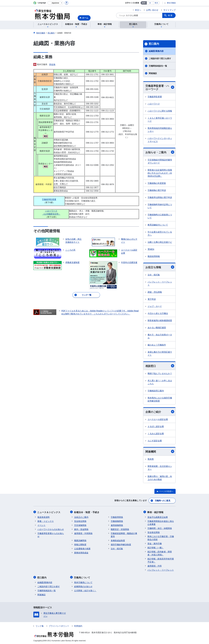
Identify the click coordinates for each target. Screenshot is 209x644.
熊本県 (151, 460)
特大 (156, 3)
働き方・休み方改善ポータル (160, 336)
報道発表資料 (44, 517)
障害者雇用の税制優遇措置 (160, 321)
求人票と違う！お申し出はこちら (160, 382)
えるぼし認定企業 (156, 427)
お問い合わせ (152, 10)
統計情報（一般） (156, 547)
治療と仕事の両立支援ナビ (160, 242)
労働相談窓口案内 (156, 391)
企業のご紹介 (160, 412)
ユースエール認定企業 (158, 420)
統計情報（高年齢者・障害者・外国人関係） (160, 553)
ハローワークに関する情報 (160, 111)
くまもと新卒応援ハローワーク (160, 120)
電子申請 (152, 299)
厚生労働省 (171, 3)
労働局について (82, 577)
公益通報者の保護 (82, 548)
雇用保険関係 (117, 525)
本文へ (138, 10)
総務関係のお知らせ (83, 586)
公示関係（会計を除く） (85, 590)
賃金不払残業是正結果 (158, 517)
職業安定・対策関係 (120, 529)
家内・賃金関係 (81, 529)
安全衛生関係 (80, 521)
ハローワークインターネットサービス (160, 140)
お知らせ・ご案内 (160, 152)
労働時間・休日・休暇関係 (160, 528)
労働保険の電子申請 (157, 190)
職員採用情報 (154, 256)
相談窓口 (160, 366)
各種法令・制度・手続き (87, 512)
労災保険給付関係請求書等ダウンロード (160, 161)
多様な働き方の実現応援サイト (160, 354)
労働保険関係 (117, 521)
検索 (170, 15)
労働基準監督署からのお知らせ (51, 535)
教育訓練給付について (158, 225)
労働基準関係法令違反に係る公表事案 (161, 523)
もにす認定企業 (155, 441)
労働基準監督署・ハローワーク (160, 88)
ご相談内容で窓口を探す (160, 58)
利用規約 (78, 626)
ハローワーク (154, 104)
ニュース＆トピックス (49, 512)
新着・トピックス (46, 521)
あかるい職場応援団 (157, 328)
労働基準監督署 (49, 199)
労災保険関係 (80, 525)
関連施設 (153, 73)
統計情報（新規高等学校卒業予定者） (161, 560)
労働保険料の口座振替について (160, 216)
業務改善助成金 (81, 553)
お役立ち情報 (160, 267)
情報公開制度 (80, 544)
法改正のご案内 (81, 517)
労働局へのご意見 (163, 501)
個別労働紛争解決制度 (121, 544)
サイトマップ (170, 10)
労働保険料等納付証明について (160, 206)
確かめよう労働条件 (157, 345)
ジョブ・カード (155, 306)
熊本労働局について (83, 582)
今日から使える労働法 (158, 314)
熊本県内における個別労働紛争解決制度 (160, 400)
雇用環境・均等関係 (83, 533)
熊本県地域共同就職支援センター (160, 130)
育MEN (151, 249)
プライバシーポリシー (59, 626)
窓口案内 (154, 44)
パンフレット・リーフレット (160, 284)
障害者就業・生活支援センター (160, 468)
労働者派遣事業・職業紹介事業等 (124, 535)
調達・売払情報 (155, 292)
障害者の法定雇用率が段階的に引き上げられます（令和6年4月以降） (160, 173)
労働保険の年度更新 (157, 183)
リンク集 (40, 626)
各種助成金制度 (118, 540)
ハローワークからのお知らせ (51, 529)
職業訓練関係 (80, 540)
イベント (42, 525)
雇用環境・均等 (155, 566)
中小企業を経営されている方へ (160, 234)
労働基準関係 (117, 517)
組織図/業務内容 (156, 51)
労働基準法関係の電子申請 (160, 198)
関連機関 (160, 452)
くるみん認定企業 (156, 434)
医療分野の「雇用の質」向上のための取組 (160, 478)
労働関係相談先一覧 (158, 66)
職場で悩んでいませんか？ (160, 374)
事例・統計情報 (156, 512)
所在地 (52, 64)
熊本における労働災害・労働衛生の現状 (161, 538)
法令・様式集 (154, 275)
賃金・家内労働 (155, 543)
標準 (144, 3)
